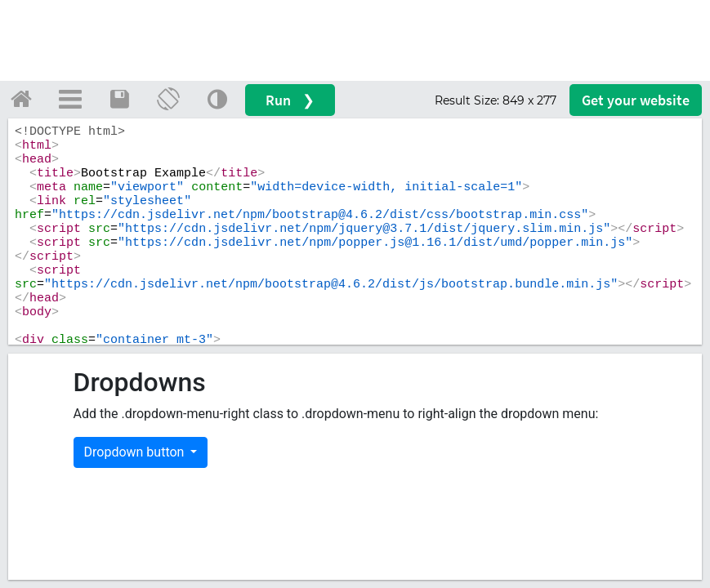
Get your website (636, 100)
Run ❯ (290, 100)
